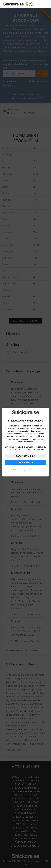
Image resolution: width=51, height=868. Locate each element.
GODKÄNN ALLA (26, 462)
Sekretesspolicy (19, 470)
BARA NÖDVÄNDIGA (26, 456)
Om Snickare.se (32, 470)
